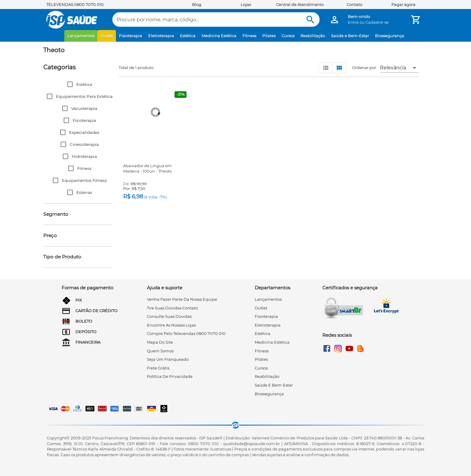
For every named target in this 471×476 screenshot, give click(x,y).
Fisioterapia (131, 36)
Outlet (107, 36)
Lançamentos (81, 36)
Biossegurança (389, 36)
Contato (354, 5)
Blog (197, 5)
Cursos (288, 36)
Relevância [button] (393, 68)
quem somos (160, 351)
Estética (188, 36)
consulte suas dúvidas (169, 316)
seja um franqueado (168, 359)
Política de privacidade (170, 376)
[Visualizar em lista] (326, 68)
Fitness (249, 36)
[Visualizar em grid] (339, 68)
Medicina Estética (219, 36)
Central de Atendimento (300, 5)
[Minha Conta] (334, 20)
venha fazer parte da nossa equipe (182, 299)
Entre (353, 22)
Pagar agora (403, 5)
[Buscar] (310, 20)
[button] (78, 84)
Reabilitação (313, 36)
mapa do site (160, 342)
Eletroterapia (161, 36)
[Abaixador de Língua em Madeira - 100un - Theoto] (155, 112)
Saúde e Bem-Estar (350, 36)
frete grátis (158, 368)
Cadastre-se (377, 22)
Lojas (246, 5)
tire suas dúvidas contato (172, 308)
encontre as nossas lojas (171, 325)
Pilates (269, 36)
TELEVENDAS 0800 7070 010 (75, 5)
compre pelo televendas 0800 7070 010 (186, 333)
